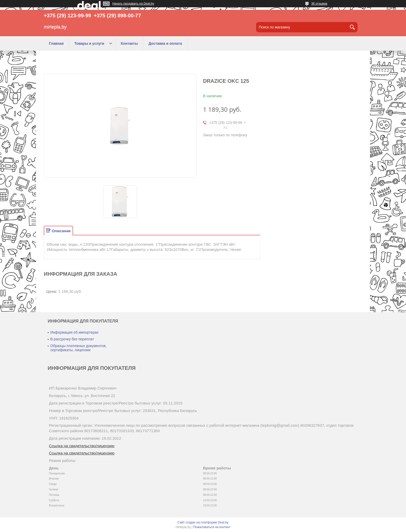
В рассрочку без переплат (72, 339)
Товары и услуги (89, 43)
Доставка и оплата (165, 43)
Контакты (129, 43)
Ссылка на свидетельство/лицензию (82, 446)
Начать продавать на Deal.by (133, 4)
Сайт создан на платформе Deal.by (203, 522)
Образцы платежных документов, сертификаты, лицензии (78, 348)
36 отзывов (319, 4)
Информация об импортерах (74, 332)
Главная (56, 43)
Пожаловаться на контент (212, 527)
